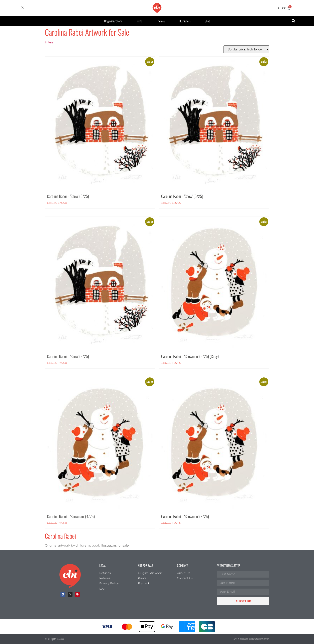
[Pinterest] (77, 594)
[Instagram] (70, 594)
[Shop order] (246, 49)
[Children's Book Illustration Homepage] (70, 576)
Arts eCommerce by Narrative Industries (251, 639)
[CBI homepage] (157, 8)
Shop (207, 21)
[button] (293, 21)
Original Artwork (113, 21)
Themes (161, 21)
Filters (49, 42)
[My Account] (22, 7)
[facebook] (63, 594)
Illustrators (185, 21)
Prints (139, 21)
